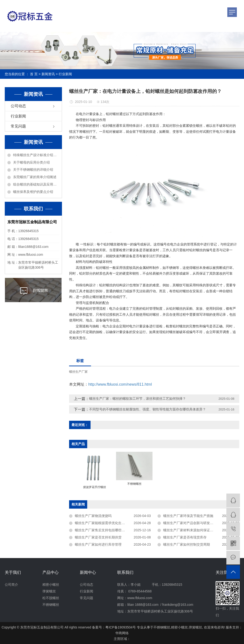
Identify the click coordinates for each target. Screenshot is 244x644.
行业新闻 (65, 74)
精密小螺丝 (51, 585)
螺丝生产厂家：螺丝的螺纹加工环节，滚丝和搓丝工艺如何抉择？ (137, 399)
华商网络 (122, 633)
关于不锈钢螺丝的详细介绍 (33, 170)
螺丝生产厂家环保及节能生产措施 (188, 516)
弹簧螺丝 (49, 591)
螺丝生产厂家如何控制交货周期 (187, 544)
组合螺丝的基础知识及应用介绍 (36, 184)
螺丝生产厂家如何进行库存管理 (98, 544)
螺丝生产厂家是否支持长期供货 (98, 537)
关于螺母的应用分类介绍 (31, 162)
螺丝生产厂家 (78, 372)
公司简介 (11, 585)
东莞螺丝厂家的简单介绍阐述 (35, 177)
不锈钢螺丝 (51, 605)
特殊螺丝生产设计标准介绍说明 (36, 155)
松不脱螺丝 (51, 598)
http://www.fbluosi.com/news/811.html (120, 384)
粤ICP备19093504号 (121, 627)
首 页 (34, 74)
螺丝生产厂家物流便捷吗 (93, 516)
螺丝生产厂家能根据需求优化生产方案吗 (105, 523)
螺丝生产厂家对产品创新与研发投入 (190, 523)
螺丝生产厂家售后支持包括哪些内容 (102, 530)
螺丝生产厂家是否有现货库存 (185, 537)
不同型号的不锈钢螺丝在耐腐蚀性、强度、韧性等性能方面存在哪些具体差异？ (147, 409)
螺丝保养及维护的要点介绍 (33, 192)
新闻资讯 (48, 74)
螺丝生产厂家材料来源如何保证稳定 (190, 530)
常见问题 (18, 126)
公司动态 (18, 106)
